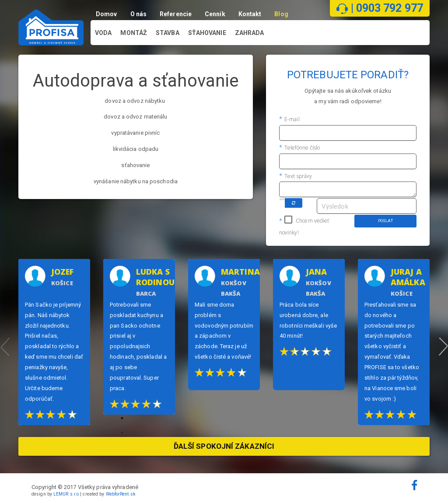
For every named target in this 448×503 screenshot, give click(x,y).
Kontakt (251, 14)
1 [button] (129, 425)
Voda (103, 33)
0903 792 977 (390, 8)
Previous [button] (5, 342)
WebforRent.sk (121, 494)
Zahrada (250, 33)
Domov (108, 14)
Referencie (177, 14)
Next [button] (443, 342)
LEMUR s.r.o (66, 494)
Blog (282, 14)
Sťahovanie (207, 33)
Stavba (168, 33)
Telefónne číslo (302, 148)
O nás (140, 14)
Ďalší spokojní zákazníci (224, 446)
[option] (54, 342)
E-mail (291, 119)
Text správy (297, 176)
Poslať (386, 221)
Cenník (216, 14)
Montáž (134, 33)
